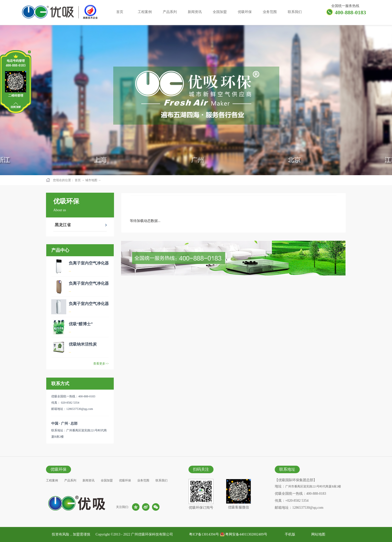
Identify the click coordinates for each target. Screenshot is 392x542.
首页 (120, 12)
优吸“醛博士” (81, 324)
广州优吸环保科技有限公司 (152, 534)
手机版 (289, 534)
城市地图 (91, 180)
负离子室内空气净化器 (89, 263)
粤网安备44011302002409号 (246, 534)
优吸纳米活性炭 (83, 344)
